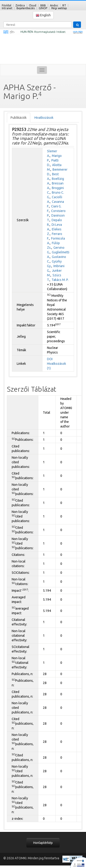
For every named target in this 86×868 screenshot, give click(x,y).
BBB (43, 5)
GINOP (43, 8)
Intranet (7, 8)
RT (64, 5)
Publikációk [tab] (19, 118)
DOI (50, 359)
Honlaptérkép (43, 843)
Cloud (33, 5)
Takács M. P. (60, 280)
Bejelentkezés (26, 8)
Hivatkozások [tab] (44, 118)
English (43, 15)
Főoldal (7, 5)
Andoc (54, 5)
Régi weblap (59, 8)
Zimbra (20, 5)
